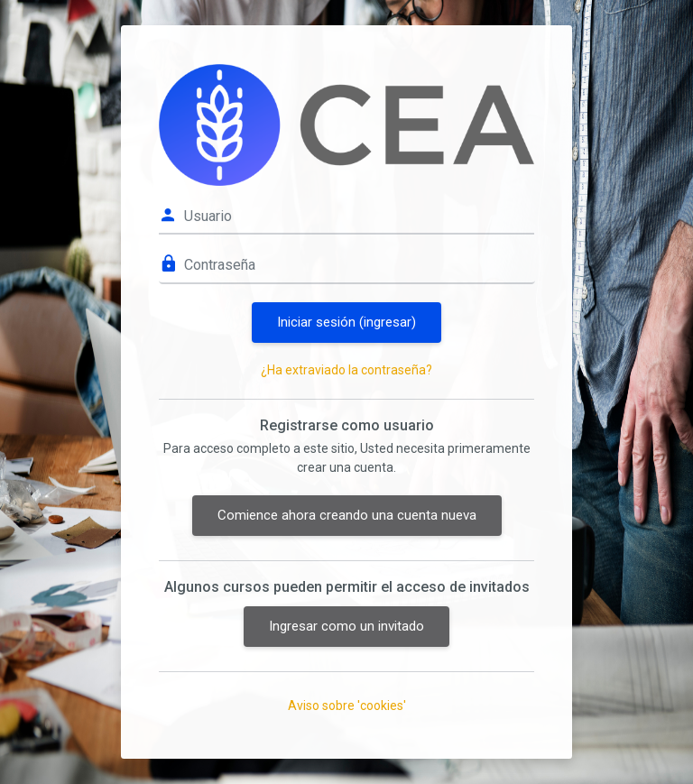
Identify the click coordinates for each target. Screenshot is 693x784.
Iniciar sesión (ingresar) (346, 322)
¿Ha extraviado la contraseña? (346, 370)
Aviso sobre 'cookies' (347, 706)
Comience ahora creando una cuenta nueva (347, 515)
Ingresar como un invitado (346, 626)
